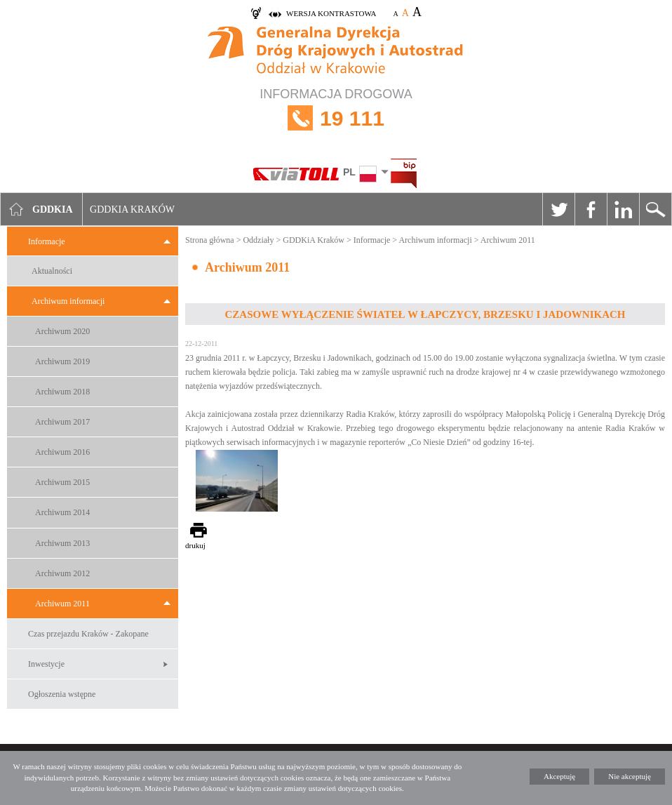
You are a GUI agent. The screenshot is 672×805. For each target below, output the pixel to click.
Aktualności (52, 271)
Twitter (558, 209)
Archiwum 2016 (62, 452)
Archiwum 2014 (62, 512)
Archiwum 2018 (62, 392)
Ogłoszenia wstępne (62, 694)
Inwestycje (46, 664)
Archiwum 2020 (62, 331)
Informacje (47, 241)
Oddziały (258, 240)
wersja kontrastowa (331, 13)
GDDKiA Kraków (314, 240)
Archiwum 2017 (62, 422)
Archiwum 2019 (62, 361)
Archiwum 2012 (62, 573)
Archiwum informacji (68, 301)
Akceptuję (559, 776)
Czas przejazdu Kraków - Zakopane (88, 634)
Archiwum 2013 (62, 543)
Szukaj (655, 209)
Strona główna (210, 240)
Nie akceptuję (630, 776)
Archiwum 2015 (62, 482)
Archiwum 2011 (62, 604)
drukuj (195, 545)
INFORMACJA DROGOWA (336, 118)
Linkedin (623, 209)
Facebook (591, 209)
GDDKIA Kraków (132, 209)
